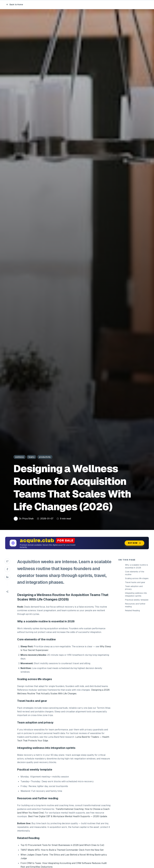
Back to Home (15, 5)
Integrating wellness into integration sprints (136, 594)
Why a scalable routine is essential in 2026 (137, 566)
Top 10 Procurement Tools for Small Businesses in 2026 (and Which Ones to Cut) (62, 845)
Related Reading (132, 611)
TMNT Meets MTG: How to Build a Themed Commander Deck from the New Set (62, 850)
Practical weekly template (137, 600)
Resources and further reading (135, 605)
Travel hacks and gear (135, 582)
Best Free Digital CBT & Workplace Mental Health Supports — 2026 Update (68, 816)
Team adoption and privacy (134, 588)
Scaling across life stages (137, 578)
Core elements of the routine (135, 573)
